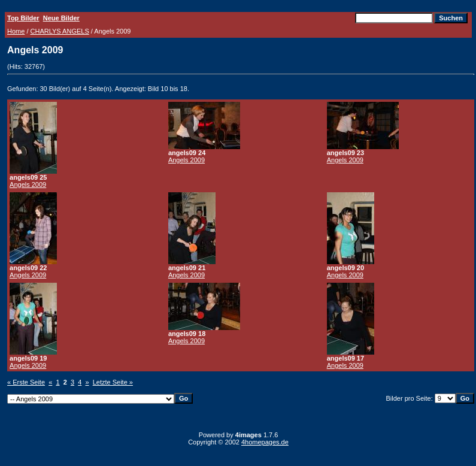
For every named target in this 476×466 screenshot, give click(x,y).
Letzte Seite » (113, 382)
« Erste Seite (26, 382)
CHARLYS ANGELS (60, 31)
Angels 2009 (28, 184)
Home (16, 31)
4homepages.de (265, 442)
